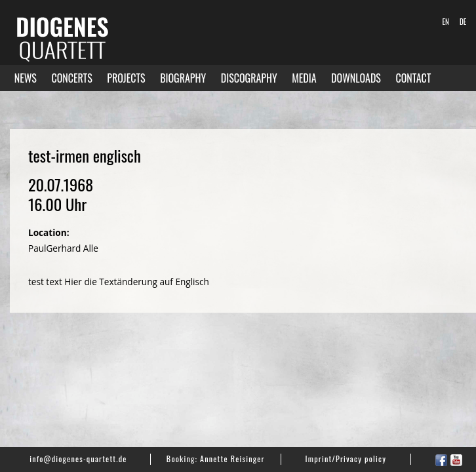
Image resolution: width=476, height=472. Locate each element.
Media (304, 78)
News (26, 78)
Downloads (356, 78)
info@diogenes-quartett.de (78, 459)
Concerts (71, 78)
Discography (249, 78)
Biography (183, 78)
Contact (413, 78)
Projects (126, 78)
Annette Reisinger (232, 459)
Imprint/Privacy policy (346, 459)
